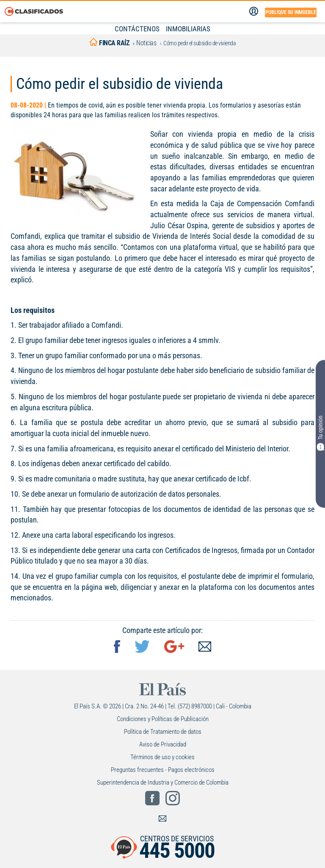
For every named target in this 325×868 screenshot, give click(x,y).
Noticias (146, 43)
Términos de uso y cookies (162, 757)
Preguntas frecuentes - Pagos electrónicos (163, 770)
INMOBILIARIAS (188, 29)
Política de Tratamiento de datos (163, 732)
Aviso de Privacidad (163, 744)
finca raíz (109, 43)
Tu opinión (320, 433)
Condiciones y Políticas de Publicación (163, 719)
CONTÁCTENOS (137, 29)
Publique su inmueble (291, 12)
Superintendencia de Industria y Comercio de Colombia (163, 782)
